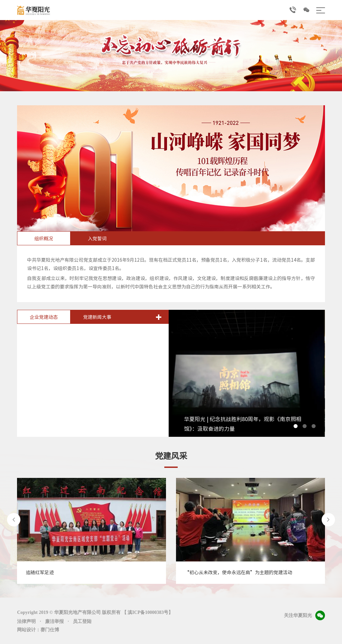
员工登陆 (82, 621)
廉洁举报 (54, 621)
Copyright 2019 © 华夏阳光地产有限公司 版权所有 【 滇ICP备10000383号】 (95, 612)
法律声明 (26, 621)
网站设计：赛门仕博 (38, 630)
